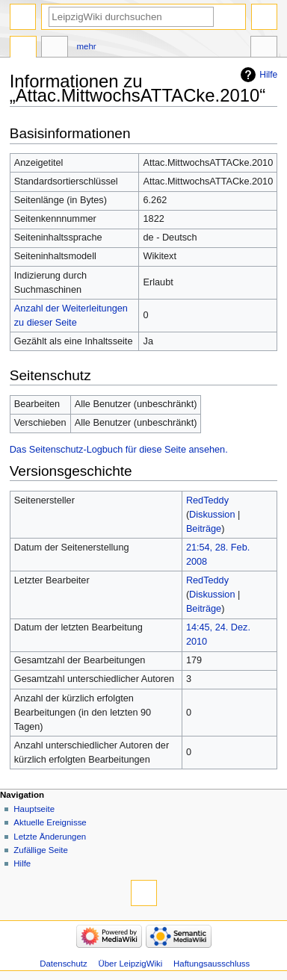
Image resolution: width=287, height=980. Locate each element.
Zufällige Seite (41, 850)
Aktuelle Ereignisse (50, 822)
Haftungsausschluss (212, 964)
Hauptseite (34, 809)
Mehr (87, 46)
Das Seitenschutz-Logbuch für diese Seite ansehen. (119, 450)
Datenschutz (64, 964)
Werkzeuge (264, 49)
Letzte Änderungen (50, 837)
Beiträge (204, 529)
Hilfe (268, 75)
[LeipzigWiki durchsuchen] (131, 17)
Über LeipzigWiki (131, 964)
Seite (23, 49)
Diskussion (212, 515)
